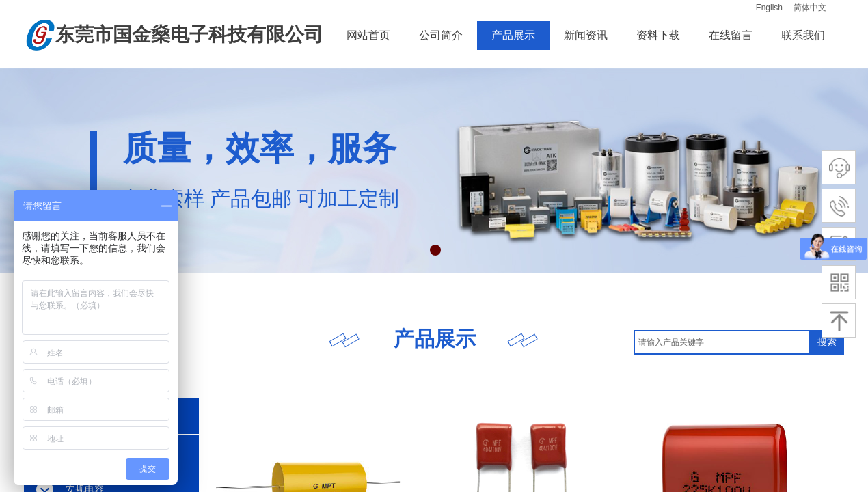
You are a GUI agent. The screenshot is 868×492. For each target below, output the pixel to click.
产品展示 (513, 35)
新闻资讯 (586, 35)
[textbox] (722, 342)
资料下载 (658, 35)
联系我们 (803, 35)
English (769, 8)
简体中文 (810, 8)
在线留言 (731, 35)
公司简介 (441, 35)
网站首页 (368, 35)
